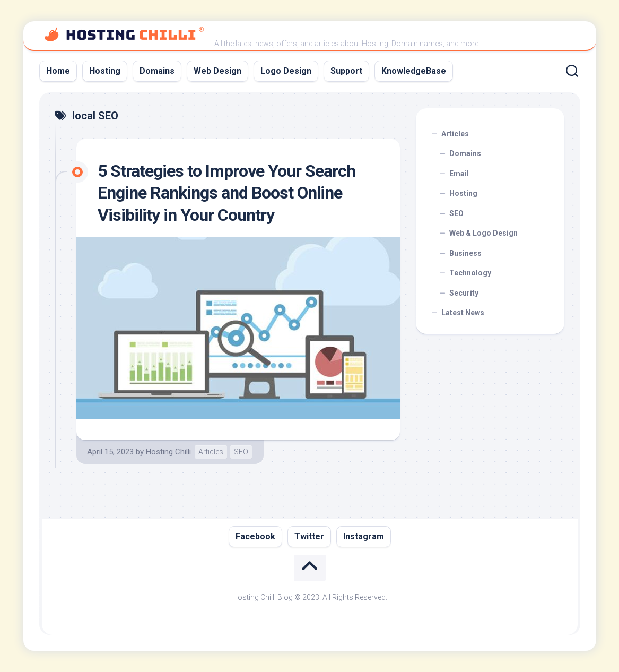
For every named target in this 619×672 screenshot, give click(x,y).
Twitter (309, 536)
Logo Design (286, 71)
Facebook (255, 536)
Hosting (105, 71)
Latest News (463, 313)
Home (58, 71)
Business (465, 253)
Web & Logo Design (483, 233)
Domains (157, 71)
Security (464, 293)
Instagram (364, 536)
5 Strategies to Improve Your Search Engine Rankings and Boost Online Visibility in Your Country (226, 193)
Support (346, 71)
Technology (470, 273)
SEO (241, 452)
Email (459, 174)
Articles (211, 452)
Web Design (217, 71)
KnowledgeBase (414, 71)
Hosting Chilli (168, 452)
